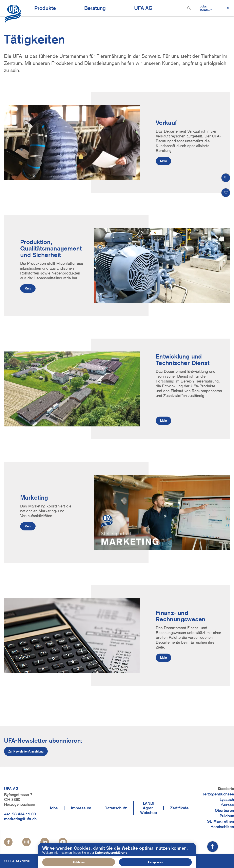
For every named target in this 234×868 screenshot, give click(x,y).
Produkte (45, 8)
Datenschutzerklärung (111, 852)
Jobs (203, 6)
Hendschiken (222, 827)
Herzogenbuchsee (218, 794)
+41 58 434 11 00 (20, 814)
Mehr (163, 161)
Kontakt (206, 10)
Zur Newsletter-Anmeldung (26, 751)
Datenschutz (116, 808)
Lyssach (227, 799)
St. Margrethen (221, 821)
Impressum (81, 808)
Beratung (95, 8)
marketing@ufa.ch (20, 819)
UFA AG (143, 8)
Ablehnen (79, 862)
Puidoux (227, 816)
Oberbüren (224, 810)
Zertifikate (179, 808)
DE (228, 8)
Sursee (228, 805)
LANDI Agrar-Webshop (149, 808)
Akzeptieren (155, 862)
